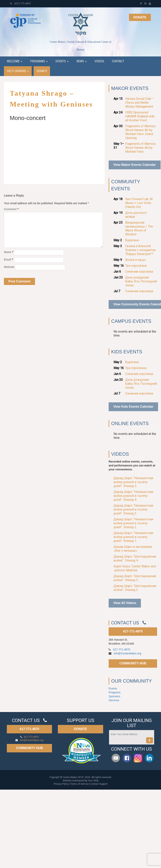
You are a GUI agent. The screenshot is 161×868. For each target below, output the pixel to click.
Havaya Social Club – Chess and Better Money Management (140, 103)
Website (9, 267)
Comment (11, 209)
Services (114, 700)
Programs (39, 61)
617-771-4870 (133, 631)
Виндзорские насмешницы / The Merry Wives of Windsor (139, 228)
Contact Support (99, 784)
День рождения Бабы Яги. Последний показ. (141, 281)
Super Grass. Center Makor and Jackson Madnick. (135, 568)
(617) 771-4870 (20, 4)
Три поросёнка (136, 266)
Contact (118, 61)
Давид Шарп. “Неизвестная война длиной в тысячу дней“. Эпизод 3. (133, 509)
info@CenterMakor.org (127, 653)
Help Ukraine (18, 71)
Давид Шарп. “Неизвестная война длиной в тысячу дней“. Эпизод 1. (133, 537)
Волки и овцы (136, 260)
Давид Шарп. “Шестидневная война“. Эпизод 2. (135, 588)
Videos (99, 61)
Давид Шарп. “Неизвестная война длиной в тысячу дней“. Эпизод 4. (133, 496)
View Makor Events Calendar (135, 165)
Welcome (15, 61)
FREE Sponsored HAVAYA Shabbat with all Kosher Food (140, 116)
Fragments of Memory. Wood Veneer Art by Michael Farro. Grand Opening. (141, 132)
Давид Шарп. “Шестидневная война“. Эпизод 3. (135, 578)
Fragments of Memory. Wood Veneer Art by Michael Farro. (141, 148)
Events (62, 61)
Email (8, 259)
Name (8, 252)
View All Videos (125, 603)
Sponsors (114, 696)
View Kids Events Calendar (133, 407)
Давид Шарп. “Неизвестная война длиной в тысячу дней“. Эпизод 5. (133, 482)
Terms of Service (79, 784)
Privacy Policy (61, 784)
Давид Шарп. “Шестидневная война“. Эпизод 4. (135, 558)
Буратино (132, 240)
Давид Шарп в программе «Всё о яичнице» (133, 549)
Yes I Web (93, 781)
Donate (140, 17)
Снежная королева (139, 272)
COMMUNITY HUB (133, 663)
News (82, 61)
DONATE (80, 729)
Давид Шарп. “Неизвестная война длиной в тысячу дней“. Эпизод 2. (133, 523)
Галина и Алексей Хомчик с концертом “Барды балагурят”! (140, 250)
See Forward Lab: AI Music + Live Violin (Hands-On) (139, 203)
